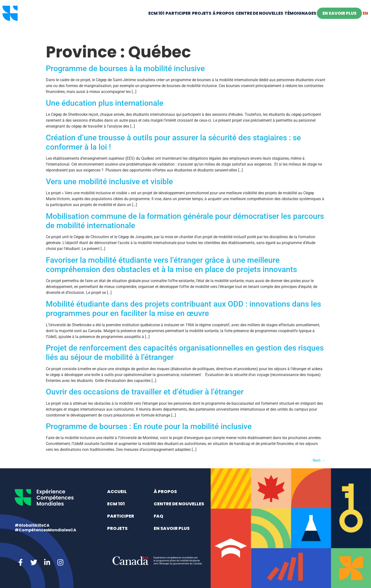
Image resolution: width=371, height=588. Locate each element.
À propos (223, 21)
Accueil (117, 491)
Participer (178, 21)
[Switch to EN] (365, 21)
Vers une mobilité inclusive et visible (109, 182)
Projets (202, 21)
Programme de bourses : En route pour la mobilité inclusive (149, 426)
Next (319, 460)
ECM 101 (156, 21)
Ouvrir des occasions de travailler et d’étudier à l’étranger (145, 392)
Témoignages (300, 21)
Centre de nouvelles (259, 21)
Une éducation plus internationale (105, 103)
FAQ (159, 516)
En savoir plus (339, 21)
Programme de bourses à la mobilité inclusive (125, 68)
